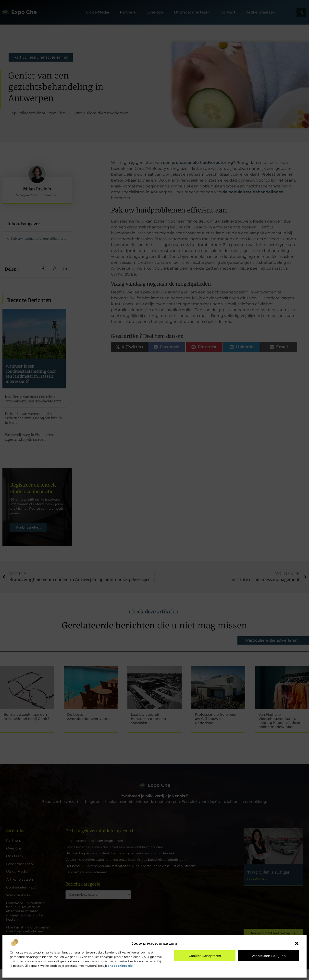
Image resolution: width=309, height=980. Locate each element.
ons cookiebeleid (120, 966)
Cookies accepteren (205, 956)
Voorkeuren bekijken (269, 956)
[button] (297, 943)
